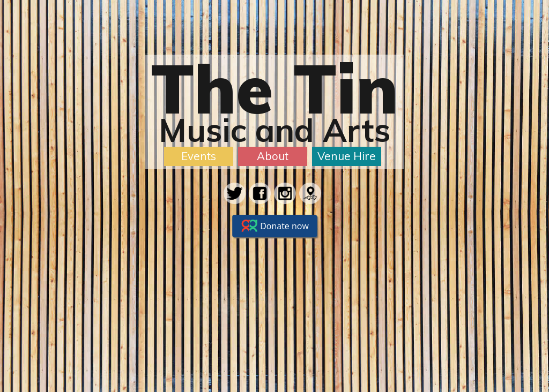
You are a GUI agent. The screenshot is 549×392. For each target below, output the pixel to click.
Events (199, 156)
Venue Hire (347, 156)
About (273, 156)
